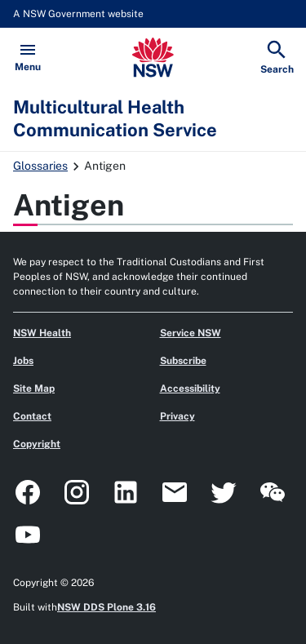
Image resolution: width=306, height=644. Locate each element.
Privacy (177, 416)
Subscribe (183, 361)
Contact (32, 416)
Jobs (23, 361)
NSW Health (42, 333)
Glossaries (40, 166)
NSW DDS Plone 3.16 (106, 607)
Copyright (37, 444)
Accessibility (190, 389)
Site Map (34, 389)
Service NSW (191, 333)
